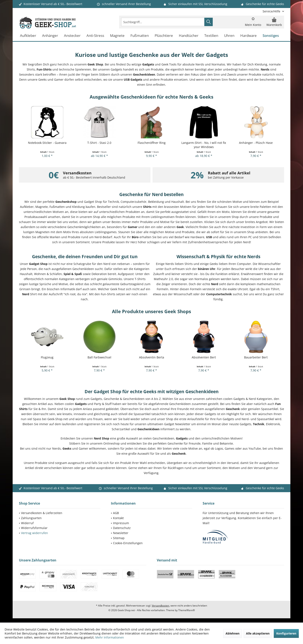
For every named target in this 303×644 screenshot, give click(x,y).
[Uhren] (229, 36)
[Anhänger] (50, 36)
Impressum (121, 523)
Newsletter (121, 533)
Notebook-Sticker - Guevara (47, 143)
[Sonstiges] (271, 36)
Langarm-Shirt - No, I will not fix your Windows (204, 145)
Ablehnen (233, 633)
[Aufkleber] (28, 36)
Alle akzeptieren (258, 633)
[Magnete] (117, 36)
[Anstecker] (72, 36)
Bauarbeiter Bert (256, 357)
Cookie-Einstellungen (128, 543)
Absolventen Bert (204, 357)
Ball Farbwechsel (99, 357)
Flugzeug (47, 357)
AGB (116, 513)
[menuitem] (272, 11)
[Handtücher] (189, 36)
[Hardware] (249, 36)
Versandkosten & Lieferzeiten (42, 513)
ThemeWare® (187, 610)
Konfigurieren (286, 633)
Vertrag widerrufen (35, 533)
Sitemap (119, 538)
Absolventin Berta (152, 357)
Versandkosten (160, 606)
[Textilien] (211, 36)
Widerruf (27, 523)
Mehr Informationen (110, 637)
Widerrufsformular (34, 528)
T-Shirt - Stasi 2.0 (99, 143)
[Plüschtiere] (164, 36)
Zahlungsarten (31, 518)
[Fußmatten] (140, 36)
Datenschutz (122, 528)
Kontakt (118, 518)
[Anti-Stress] (95, 36)
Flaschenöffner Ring (152, 143)
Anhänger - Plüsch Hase (256, 143)
